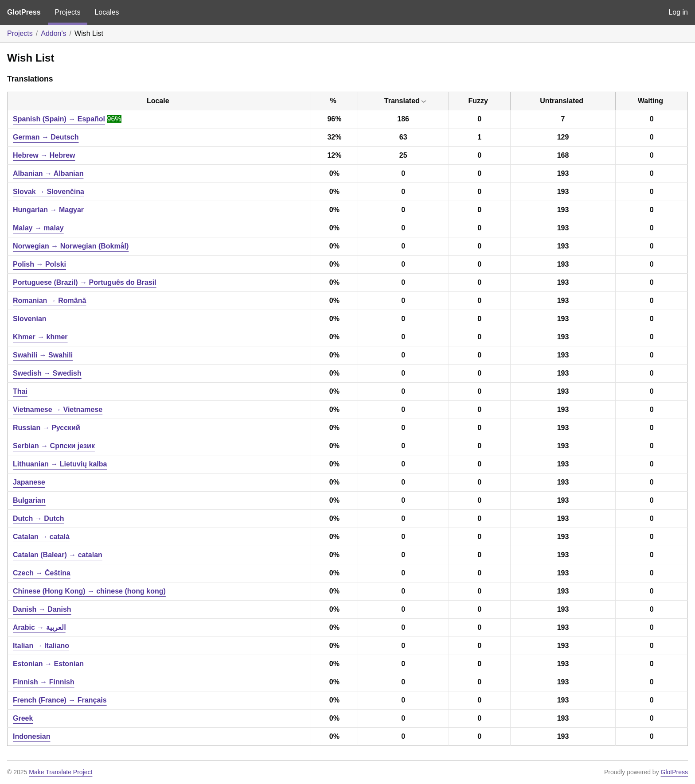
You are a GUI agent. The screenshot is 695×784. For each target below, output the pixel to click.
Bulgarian (29, 500)
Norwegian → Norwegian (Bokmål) (71, 246)
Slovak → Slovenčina (49, 192)
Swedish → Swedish (47, 373)
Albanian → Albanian (48, 173)
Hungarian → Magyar (48, 210)
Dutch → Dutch (39, 518)
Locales (107, 12)
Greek (23, 718)
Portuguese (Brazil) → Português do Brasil (85, 282)
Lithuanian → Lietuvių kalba (60, 464)
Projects (68, 12)
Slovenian (30, 319)
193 (563, 173)
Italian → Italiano (41, 646)
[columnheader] (159, 101)
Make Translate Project (61, 772)
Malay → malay (38, 228)
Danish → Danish (42, 609)
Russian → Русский (47, 428)
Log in (678, 12)
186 (403, 119)
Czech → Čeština (42, 573)
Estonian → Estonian (48, 664)
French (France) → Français (60, 700)
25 (403, 155)
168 (563, 155)
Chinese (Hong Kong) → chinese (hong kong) (89, 591)
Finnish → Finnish (44, 682)
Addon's (53, 33)
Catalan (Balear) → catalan (58, 555)
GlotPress (24, 12)
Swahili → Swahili (43, 355)
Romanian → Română (49, 301)
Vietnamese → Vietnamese (58, 409)
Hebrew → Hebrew (44, 155)
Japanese (29, 482)
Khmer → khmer (40, 337)
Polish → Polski (39, 264)
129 (563, 137)
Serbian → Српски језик (54, 446)
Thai (20, 391)
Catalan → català (41, 537)
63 (403, 137)
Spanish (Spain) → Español (59, 119)
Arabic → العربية (39, 627)
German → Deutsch (46, 137)
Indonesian (31, 736)
